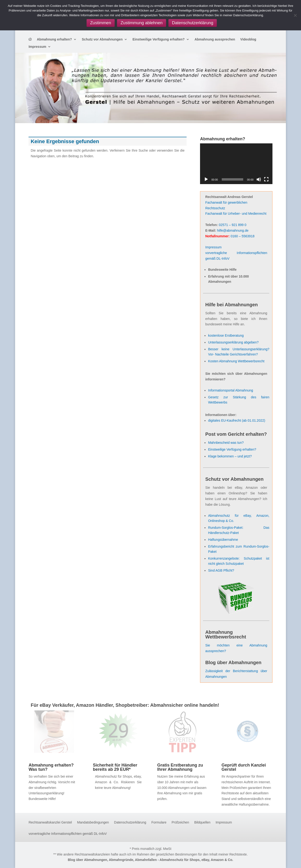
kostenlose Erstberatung (226, 335)
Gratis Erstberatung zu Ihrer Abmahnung (180, 767)
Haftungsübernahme (223, 540)
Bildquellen (202, 822)
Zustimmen (101, 23)
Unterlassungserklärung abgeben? (233, 342)
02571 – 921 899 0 (232, 225)
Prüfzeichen (180, 822)
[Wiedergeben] (206, 179)
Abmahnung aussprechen (215, 39)
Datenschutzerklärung (130, 822)
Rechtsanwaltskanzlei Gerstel (50, 822)
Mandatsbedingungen (93, 822)
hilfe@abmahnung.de (233, 230)
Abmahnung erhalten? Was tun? (51, 767)
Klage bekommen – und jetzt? (230, 456)
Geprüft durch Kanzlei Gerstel (244, 767)
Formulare (159, 822)
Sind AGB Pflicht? (221, 570)
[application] (236, 164)
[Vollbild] (266, 179)
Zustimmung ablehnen (142, 23)
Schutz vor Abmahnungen (102, 39)
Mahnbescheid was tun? (226, 443)
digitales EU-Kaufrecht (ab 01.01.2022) (237, 420)
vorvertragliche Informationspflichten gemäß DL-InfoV (68, 834)
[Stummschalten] (259, 179)
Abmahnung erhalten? (54, 39)
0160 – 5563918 (242, 236)
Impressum (37, 47)
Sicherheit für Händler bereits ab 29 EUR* (115, 767)
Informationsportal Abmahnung (231, 390)
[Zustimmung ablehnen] (295, 15)
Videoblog (248, 39)
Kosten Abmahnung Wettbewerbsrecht (236, 361)
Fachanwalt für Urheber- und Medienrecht (236, 214)
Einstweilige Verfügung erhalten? (159, 39)
